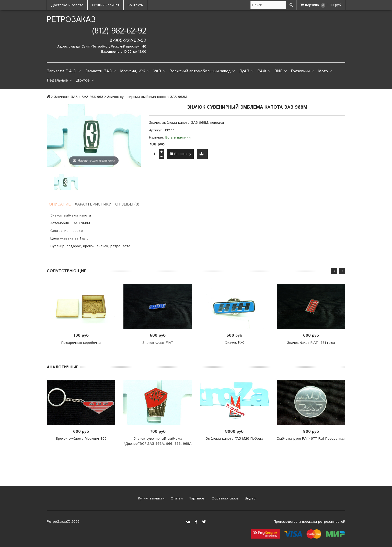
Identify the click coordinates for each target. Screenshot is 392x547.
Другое (85, 81)
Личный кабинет (106, 5)
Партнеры (197, 499)
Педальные (59, 81)
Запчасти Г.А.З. (64, 71)
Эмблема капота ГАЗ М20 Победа (234, 439)
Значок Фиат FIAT (158, 343)
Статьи (176, 499)
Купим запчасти (151, 499)
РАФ (264, 71)
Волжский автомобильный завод (202, 71)
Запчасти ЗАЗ (100, 71)
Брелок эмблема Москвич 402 (81, 439)
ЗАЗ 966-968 (92, 97)
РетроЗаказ (71, 20)
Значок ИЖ (234, 343)
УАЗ (159, 71)
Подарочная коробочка (81, 343)
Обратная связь (224, 499)
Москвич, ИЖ (135, 71)
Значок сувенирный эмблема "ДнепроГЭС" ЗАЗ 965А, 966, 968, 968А (158, 442)
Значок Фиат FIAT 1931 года (311, 343)
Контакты (136, 5)
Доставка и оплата (67, 5)
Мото (325, 71)
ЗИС (281, 71)
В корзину (180, 154)
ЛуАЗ (246, 71)
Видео (250, 499)
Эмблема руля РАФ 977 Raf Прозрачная (311, 439)
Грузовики (302, 71)
